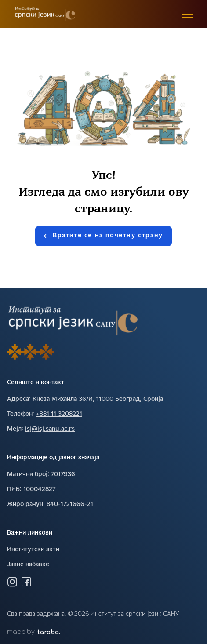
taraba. (49, 632)
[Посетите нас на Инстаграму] (12, 582)
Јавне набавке (28, 565)
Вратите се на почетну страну (103, 236)
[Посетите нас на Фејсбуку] (26, 582)
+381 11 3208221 (59, 414)
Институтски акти (33, 550)
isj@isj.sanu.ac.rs (50, 429)
